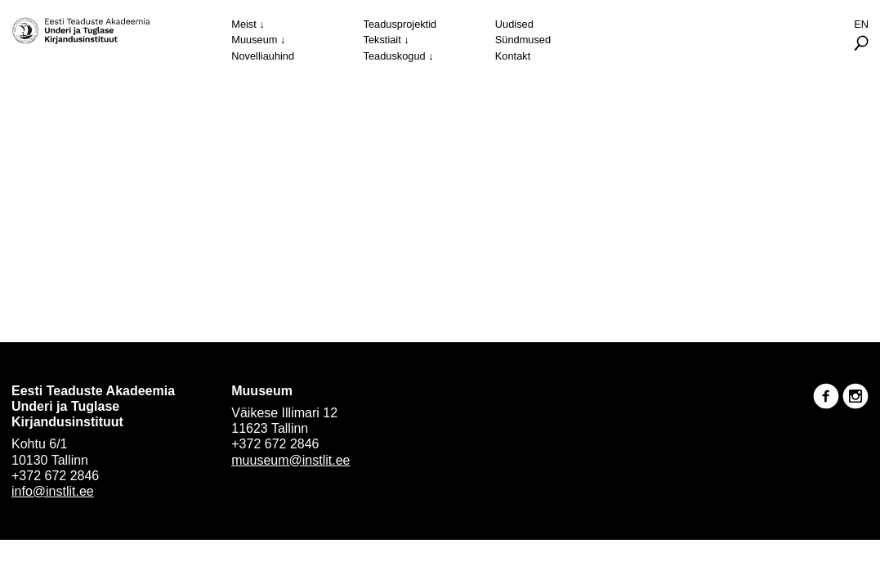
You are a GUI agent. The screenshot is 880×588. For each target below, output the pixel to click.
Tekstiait (382, 40)
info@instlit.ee (53, 491)
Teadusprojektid (400, 24)
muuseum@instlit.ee (290, 460)
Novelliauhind (263, 56)
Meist (244, 24)
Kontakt (513, 56)
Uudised (514, 24)
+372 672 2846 (55, 476)
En (861, 24)
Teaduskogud (395, 56)
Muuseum (254, 40)
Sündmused (523, 40)
